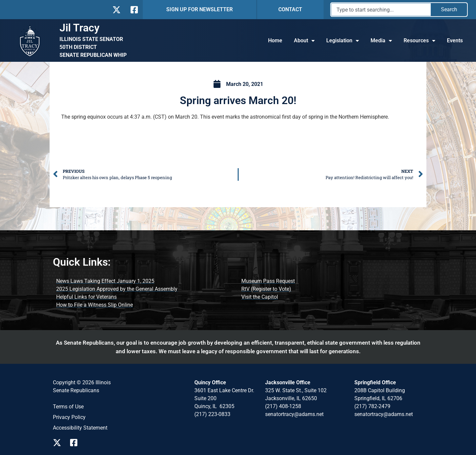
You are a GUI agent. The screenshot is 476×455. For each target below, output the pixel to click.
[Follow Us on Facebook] (134, 10)
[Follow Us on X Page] (59, 443)
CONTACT (290, 9)
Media (381, 41)
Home (275, 40)
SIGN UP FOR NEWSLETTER (199, 9)
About (304, 41)
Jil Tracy (79, 28)
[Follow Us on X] (116, 10)
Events (455, 40)
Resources (419, 41)
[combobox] (381, 10)
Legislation (343, 41)
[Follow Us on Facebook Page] (76, 443)
